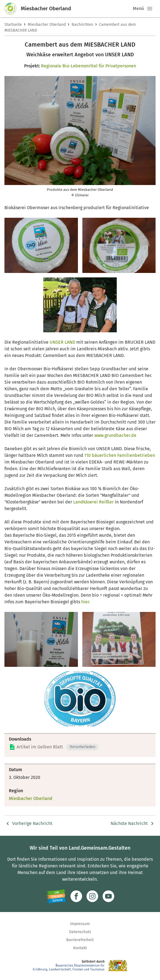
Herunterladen (82, 747)
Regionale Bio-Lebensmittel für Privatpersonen (89, 66)
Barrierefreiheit (80, 940)
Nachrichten (82, 25)
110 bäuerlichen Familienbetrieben (120, 455)
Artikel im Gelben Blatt (40, 747)
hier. (85, 602)
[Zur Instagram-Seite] (92, 896)
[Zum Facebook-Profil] (76, 896)
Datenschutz (80, 932)
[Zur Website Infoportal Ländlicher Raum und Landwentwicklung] (56, 896)
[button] (150, 9)
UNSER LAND (62, 342)
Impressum (80, 924)
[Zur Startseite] (13, 9)
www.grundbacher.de (115, 435)
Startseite (13, 25)
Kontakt (80, 948)
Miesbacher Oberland (47, 25)
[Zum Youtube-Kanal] (108, 896)
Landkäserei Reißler (94, 502)
